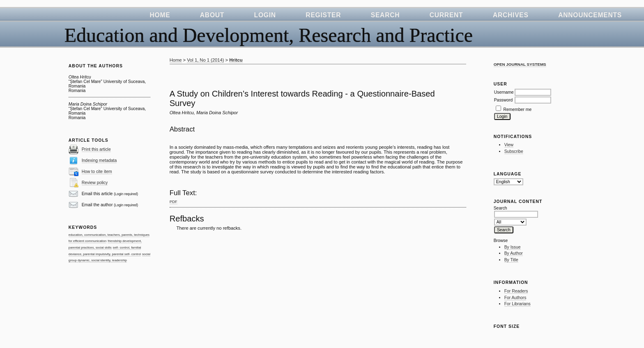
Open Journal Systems (520, 64)
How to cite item (97, 172)
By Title (511, 260)
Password (504, 100)
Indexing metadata (99, 160)
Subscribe (514, 151)
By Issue (513, 247)
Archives (511, 15)
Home (160, 15)
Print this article (96, 149)
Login (265, 15)
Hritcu (236, 60)
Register (323, 15)
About (212, 15)
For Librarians (517, 304)
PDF (174, 202)
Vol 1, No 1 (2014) (205, 60)
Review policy (95, 183)
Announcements (590, 15)
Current (446, 15)
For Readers (516, 291)
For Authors (515, 298)
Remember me (518, 109)
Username (504, 92)
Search (385, 15)
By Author (514, 253)
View (509, 145)
